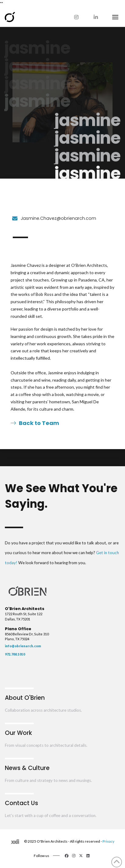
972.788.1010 (15, 654)
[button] (115, 17)
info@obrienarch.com (23, 646)
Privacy (108, 841)
